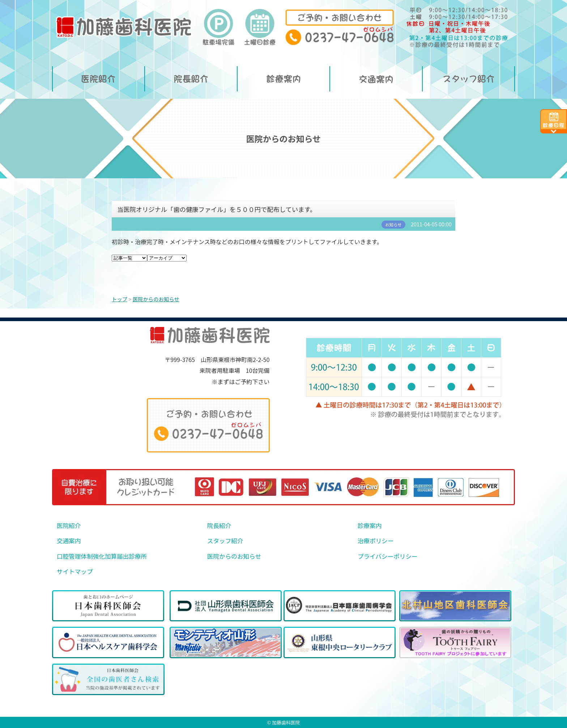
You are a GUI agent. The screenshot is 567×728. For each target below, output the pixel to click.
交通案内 (69, 541)
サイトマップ (75, 572)
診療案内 (370, 526)
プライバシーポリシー (388, 556)
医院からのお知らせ (234, 556)
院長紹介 (219, 526)
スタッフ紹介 (225, 541)
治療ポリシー (376, 541)
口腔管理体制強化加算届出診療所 (102, 556)
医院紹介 (69, 526)
